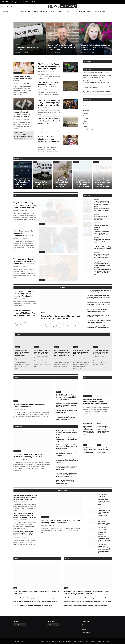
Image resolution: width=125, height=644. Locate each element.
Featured (18, 44)
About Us (82, 11)
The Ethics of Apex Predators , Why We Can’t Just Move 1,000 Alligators (104, 532)
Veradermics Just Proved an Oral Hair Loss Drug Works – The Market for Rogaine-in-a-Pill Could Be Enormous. (67, 405)
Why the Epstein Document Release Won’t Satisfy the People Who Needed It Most (101, 352)
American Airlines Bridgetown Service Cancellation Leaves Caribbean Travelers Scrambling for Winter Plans (89, 430)
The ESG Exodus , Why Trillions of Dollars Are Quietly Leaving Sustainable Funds (99, 321)
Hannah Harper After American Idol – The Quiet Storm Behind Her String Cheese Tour (103, 450)
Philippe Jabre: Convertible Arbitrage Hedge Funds (24, 2)
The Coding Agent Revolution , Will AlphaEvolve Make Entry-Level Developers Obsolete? (67, 432)
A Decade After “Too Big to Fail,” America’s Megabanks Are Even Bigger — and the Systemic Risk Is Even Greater (24, 533)
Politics (60, 11)
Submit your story (100, 11)
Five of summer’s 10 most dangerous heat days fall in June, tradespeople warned (82, 183)
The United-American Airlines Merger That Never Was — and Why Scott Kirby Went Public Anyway (86, 593)
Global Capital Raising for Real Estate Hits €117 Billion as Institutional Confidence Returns (102, 233)
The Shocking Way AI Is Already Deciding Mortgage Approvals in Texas (102, 241)
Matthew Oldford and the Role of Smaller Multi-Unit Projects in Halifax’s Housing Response (62, 47)
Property (53, 11)
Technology (44, 11)
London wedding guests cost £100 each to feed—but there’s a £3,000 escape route (61, 182)
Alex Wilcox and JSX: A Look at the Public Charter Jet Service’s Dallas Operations (23, 136)
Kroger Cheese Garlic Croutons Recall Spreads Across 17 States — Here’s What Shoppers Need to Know (104, 430)
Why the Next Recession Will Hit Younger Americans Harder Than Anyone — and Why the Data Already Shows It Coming (25, 515)
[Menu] (122, 11)
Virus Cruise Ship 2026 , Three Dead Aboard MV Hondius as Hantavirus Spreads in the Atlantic (88, 602)
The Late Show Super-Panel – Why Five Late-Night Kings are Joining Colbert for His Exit (49, 103)
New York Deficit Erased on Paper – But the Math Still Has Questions (98, 316)
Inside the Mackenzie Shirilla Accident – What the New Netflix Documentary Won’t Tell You (36, 602)
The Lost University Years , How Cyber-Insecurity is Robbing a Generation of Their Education (67, 461)
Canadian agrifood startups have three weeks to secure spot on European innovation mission (102, 182)
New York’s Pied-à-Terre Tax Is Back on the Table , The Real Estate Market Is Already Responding (103, 203)
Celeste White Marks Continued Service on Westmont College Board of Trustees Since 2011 (95, 47)
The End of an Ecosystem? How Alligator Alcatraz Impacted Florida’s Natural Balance (49, 85)
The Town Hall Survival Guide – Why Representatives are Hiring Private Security (34, 598)
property (87, 195)
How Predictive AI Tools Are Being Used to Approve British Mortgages (103, 248)
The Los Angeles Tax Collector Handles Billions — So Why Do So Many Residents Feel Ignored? (102, 256)
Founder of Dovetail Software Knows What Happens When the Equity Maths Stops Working (23, 115)
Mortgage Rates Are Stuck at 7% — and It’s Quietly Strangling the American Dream (103, 210)
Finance (28, 11)
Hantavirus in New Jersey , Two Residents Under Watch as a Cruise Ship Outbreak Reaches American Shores (67, 418)
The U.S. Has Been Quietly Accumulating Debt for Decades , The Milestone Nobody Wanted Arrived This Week (25, 294)
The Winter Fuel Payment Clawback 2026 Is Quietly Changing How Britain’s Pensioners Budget (90, 450)
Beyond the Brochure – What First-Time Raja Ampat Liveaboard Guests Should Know (86, 605)
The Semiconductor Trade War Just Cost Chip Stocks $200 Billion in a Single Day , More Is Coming (66, 468)
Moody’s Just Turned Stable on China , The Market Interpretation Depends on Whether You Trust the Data (25, 497)
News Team (18, 52)
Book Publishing (18, 73)
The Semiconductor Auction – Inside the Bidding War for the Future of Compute (49, 66)
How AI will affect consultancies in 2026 (41, 184)
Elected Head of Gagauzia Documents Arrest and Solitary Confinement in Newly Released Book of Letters (95, 402)
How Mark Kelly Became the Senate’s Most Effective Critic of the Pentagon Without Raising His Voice (62, 353)
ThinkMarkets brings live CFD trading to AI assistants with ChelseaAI (23, 183)
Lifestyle (67, 11)
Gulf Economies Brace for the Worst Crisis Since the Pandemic (104, 540)
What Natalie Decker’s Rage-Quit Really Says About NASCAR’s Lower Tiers (37, 593)
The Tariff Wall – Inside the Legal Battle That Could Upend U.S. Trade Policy (42, 352)
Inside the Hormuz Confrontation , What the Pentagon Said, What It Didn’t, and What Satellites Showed (104, 512)
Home (83, 624)
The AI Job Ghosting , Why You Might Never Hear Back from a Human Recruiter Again (66, 440)
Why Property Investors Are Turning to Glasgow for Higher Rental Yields (101, 226)
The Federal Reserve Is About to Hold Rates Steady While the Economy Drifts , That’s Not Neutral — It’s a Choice (99, 297)
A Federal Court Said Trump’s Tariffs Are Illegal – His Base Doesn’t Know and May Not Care (23, 353)
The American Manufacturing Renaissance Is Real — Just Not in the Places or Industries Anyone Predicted (104, 500)
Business (35, 11)
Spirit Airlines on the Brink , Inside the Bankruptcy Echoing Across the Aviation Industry (86, 598)
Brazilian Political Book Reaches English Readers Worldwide (23, 79)
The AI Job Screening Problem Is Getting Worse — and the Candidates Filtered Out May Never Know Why (66, 447)
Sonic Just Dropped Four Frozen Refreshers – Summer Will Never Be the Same (33, 605)
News (21, 11)
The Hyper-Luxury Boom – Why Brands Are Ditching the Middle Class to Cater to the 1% (25, 261)
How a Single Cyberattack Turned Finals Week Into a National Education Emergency (66, 454)
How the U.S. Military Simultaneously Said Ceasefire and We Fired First (49, 139)
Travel (67, 559)
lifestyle (17, 195)
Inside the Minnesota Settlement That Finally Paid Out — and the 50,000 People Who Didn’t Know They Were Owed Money (25, 313)
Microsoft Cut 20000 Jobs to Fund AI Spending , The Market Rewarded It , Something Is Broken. (65, 482)
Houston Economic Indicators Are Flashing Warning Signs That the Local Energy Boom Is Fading (104, 550)
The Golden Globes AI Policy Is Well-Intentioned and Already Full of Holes (28, 456)
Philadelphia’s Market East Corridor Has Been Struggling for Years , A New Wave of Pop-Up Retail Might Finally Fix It (25, 233)
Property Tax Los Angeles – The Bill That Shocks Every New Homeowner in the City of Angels (102, 264)
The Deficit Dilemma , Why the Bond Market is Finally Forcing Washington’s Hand (99, 311)
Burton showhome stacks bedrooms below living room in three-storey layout (102, 218)
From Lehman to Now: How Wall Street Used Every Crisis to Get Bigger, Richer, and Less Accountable (99, 304)
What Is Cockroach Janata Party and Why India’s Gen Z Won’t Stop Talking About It (81, 353)
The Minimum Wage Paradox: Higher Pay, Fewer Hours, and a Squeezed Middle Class (98, 327)
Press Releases (88, 423)
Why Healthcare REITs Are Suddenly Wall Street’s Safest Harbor (29, 405)
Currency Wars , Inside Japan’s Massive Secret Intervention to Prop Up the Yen (60, 317)
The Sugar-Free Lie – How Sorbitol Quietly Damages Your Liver (67, 411)
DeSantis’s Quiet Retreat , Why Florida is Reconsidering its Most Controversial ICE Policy (104, 522)
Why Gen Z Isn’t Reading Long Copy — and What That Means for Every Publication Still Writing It (25, 205)
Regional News (45, 517)
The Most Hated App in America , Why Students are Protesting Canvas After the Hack (61, 521)
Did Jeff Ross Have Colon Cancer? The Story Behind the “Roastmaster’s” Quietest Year (66, 397)
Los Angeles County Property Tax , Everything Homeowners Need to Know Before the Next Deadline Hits (102, 272)
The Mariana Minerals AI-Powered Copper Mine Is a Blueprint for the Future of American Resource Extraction (67, 475)
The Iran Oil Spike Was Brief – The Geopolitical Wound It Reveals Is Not (49, 121)
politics (18, 335)
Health (75, 11)
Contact (90, 11)
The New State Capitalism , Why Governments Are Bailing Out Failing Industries (99, 291)
